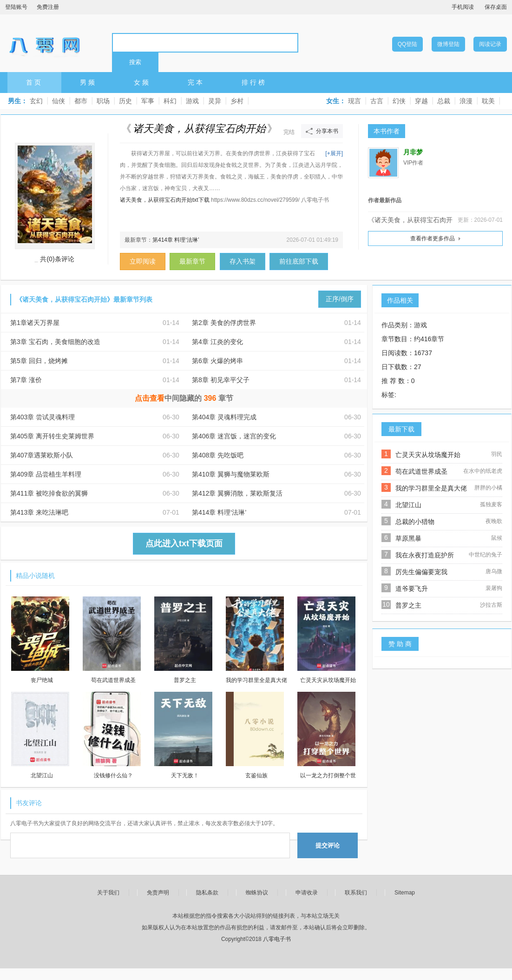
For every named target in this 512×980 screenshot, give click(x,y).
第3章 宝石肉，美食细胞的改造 (55, 342)
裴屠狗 (494, 588)
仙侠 (59, 101)
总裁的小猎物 (415, 522)
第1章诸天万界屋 (35, 323)
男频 (88, 82)
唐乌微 (494, 571)
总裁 (444, 101)
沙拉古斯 (491, 605)
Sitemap (405, 893)
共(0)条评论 (57, 259)
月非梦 (413, 152)
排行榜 (254, 82)
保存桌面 (496, 7)
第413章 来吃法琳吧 (39, 512)
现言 (354, 101)
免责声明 (158, 893)
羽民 (497, 454)
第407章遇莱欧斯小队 (42, 455)
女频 (142, 82)
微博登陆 (448, 44)
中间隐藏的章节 (184, 398)
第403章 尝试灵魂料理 (43, 417)
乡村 (237, 101)
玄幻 (36, 101)
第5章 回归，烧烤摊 (39, 361)
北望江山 (408, 505)
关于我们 (108, 893)
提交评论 (328, 845)
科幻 (170, 101)
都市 (81, 101)
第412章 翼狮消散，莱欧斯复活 (237, 493)
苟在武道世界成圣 (421, 471)
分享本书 (327, 131)
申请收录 (307, 893)
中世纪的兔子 (486, 555)
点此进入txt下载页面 (184, 543)
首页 (34, 82)
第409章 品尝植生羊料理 (46, 474)
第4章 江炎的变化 (217, 342)
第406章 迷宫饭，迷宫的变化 (234, 436)
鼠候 (497, 538)
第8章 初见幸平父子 (221, 380)
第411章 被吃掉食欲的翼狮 (49, 493)
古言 (377, 101)
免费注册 (48, 7)
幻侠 (399, 101)
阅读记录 (490, 44)
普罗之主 (408, 605)
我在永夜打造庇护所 (425, 555)
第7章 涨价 (26, 380)
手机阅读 (463, 7)
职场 (103, 101)
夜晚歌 (494, 521)
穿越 (421, 101)
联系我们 (356, 893)
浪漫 (466, 101)
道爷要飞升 (412, 589)
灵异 (215, 101)
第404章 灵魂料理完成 (224, 417)
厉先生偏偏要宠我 (421, 572)
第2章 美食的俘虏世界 (224, 323)
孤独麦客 (491, 504)
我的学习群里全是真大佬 (431, 488)
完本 (196, 82)
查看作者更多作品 (433, 238)
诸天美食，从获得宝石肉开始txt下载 (165, 200)
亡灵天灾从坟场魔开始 (428, 455)
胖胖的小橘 (488, 488)
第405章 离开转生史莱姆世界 (52, 436)
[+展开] (334, 153)
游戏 (192, 101)
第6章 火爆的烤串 (217, 361)
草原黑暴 (408, 538)
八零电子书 (45, 42)
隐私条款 (207, 893)
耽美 (488, 101)
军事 (148, 101)
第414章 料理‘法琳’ (176, 240)
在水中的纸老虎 (483, 471)
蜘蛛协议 (257, 893)
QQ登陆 (408, 44)
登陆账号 (16, 7)
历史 (125, 101)
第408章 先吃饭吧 (218, 455)
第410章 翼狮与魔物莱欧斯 (231, 474)
